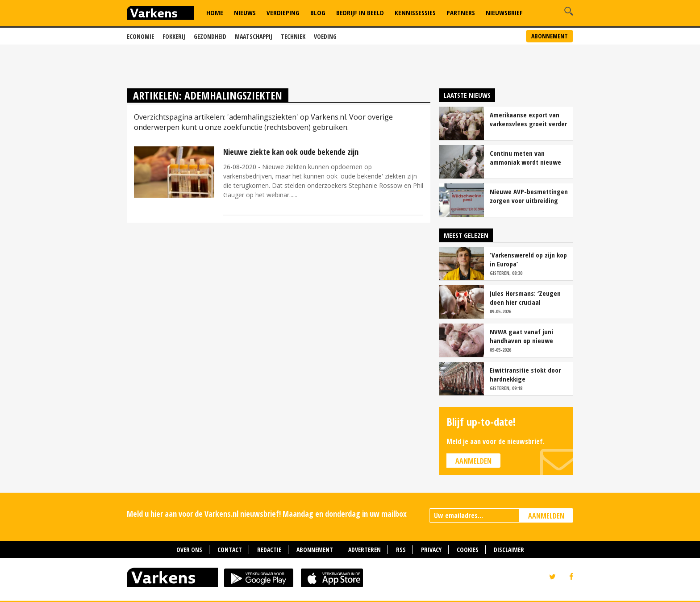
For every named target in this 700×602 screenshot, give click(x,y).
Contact (230, 550)
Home (215, 12)
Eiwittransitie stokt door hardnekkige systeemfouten (525, 374)
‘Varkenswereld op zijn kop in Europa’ (528, 259)
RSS (401, 550)
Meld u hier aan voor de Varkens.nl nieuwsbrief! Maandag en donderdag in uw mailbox (267, 514)
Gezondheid (210, 36)
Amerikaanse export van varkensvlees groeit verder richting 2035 (528, 119)
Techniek (293, 36)
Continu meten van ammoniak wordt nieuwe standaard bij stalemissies (528, 158)
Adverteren (365, 550)
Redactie (269, 550)
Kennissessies (415, 12)
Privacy (431, 550)
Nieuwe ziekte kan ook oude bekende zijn (291, 152)
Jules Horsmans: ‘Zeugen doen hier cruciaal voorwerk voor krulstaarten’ (525, 298)
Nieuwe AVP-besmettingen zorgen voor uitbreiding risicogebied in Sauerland (529, 196)
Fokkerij (174, 36)
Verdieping (283, 12)
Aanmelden (473, 461)
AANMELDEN (546, 516)
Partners (461, 12)
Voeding (325, 36)
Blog (318, 12)
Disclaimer (509, 550)
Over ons (189, 550)
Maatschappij (254, 36)
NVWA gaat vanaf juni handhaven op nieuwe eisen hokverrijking (521, 336)
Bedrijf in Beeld (360, 12)
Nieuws (245, 12)
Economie (140, 36)
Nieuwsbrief (504, 12)
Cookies (468, 550)
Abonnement (550, 36)
